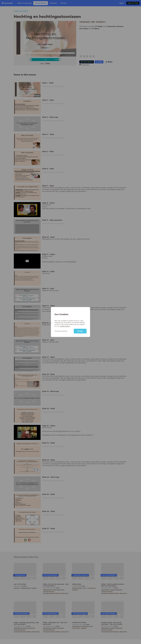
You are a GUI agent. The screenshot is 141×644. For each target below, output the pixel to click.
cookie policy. (65, 326)
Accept (80, 331)
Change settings (61, 331)
